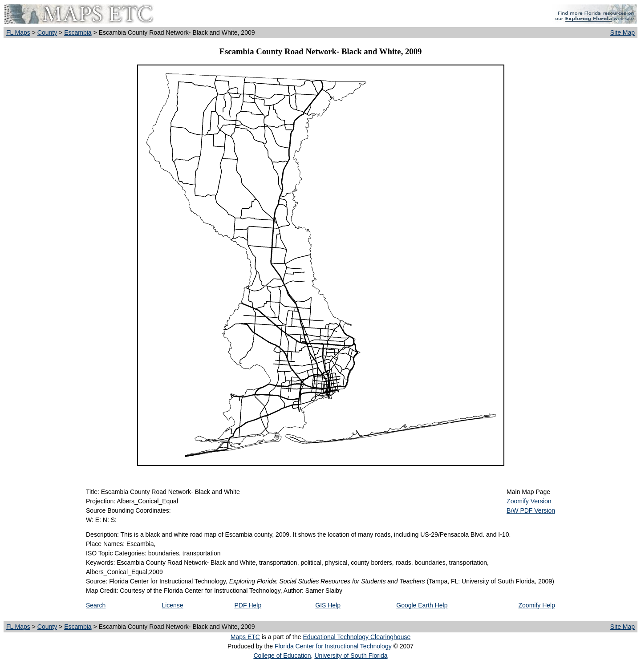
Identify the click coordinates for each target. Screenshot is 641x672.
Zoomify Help (537, 605)
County (47, 32)
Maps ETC (245, 637)
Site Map (623, 32)
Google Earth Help (422, 605)
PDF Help (248, 605)
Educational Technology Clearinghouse (357, 637)
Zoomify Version (529, 501)
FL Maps (18, 32)
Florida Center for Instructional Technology (333, 646)
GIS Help (328, 605)
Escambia (78, 32)
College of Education (282, 656)
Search (96, 605)
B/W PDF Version (531, 510)
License (172, 605)
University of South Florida (351, 656)
